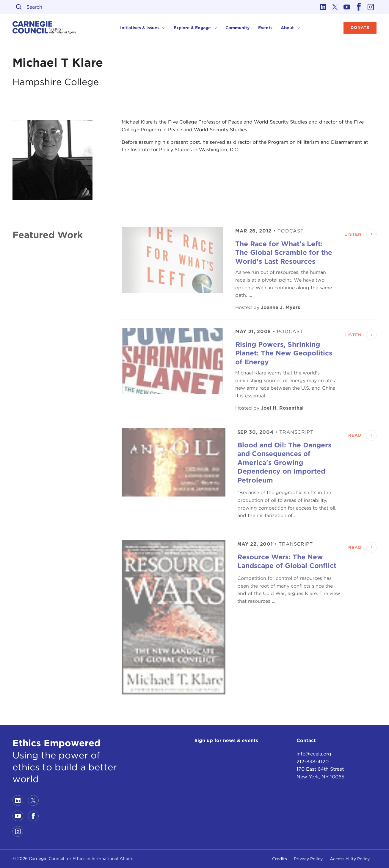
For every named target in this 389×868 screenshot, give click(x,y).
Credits (280, 859)
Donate (360, 28)
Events (265, 28)
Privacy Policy (308, 859)
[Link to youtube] (347, 7)
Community (237, 28)
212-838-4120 (313, 762)
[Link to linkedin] (323, 7)
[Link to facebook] (359, 7)
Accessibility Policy (350, 859)
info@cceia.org (314, 754)
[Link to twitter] (335, 7)
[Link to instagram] (371, 7)
